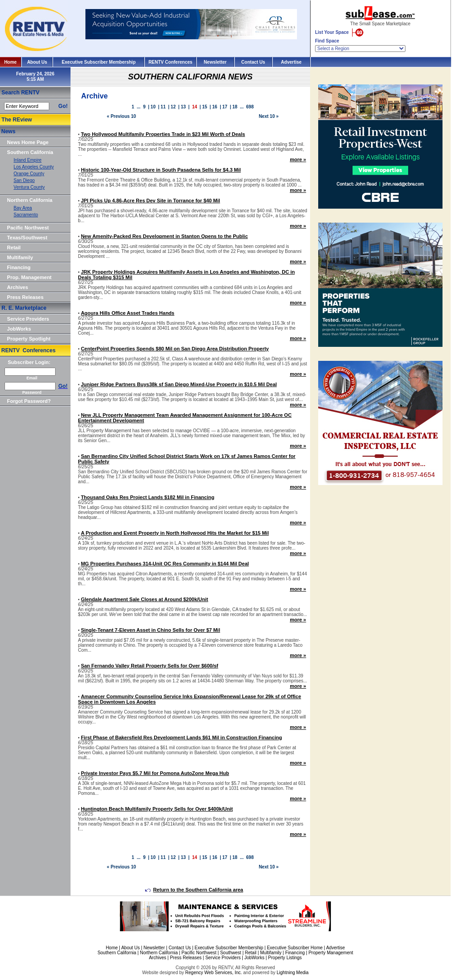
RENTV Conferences (170, 62)
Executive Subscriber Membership (99, 62)
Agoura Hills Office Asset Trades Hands (128, 313)
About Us (37, 62)
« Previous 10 (121, 116)
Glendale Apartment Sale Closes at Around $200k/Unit (145, 599)
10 (153, 107)
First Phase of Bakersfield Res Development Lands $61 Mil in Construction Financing (181, 737)
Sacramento (26, 215)
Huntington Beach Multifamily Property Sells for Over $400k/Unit (157, 809)
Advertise (292, 62)
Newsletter (215, 62)
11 (163, 107)
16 (214, 107)
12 (173, 107)
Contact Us (253, 62)
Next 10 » (268, 116)
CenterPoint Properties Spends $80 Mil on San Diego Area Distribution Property (175, 349)
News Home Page (28, 142)
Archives (18, 287)
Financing (19, 267)
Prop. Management (29, 277)
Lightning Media (293, 973)
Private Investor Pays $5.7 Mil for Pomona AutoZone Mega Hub (155, 773)
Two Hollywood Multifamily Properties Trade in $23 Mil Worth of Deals (163, 134)
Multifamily (20, 257)
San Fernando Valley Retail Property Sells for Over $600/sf (150, 666)
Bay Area (23, 208)
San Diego (24, 180)
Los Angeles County (34, 167)
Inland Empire (28, 160)
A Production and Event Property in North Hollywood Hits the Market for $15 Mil (175, 533)
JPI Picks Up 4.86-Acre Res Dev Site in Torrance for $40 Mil (151, 201)
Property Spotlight (29, 339)
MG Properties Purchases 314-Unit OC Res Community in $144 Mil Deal (165, 564)
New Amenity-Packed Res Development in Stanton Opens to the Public (164, 236)
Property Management (331, 953)
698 (250, 107)
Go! (63, 106)
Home (10, 62)
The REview (16, 120)
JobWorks (19, 329)
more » (298, 159)
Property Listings (285, 958)
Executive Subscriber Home (294, 948)
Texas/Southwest (27, 238)
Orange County (29, 174)
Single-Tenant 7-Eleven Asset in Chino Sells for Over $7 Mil (151, 630)
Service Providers (28, 319)
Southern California (30, 152)
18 (235, 107)
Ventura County (29, 187)
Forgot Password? (29, 401)
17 (225, 107)
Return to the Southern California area (194, 890)
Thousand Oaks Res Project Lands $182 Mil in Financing (148, 497)
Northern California (30, 200)
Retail (14, 247)
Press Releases (26, 297)
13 (183, 107)
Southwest (231, 953)
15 (205, 107)
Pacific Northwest (28, 228)
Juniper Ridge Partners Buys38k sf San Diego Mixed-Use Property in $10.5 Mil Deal (179, 384)
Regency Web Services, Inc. (214, 973)
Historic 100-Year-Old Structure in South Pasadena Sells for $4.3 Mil (161, 170)
